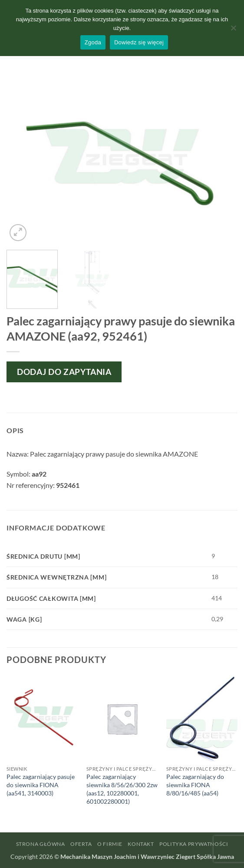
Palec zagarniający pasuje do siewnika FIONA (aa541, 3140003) (41, 785)
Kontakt (141, 844)
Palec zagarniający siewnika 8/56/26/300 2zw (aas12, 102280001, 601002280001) (122, 789)
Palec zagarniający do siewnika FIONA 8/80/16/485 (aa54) (195, 785)
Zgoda (93, 42)
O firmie (110, 844)
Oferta (81, 844)
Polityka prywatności (194, 844)
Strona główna (41, 844)
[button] (18, 233)
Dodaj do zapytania (64, 372)
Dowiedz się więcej (139, 42)
